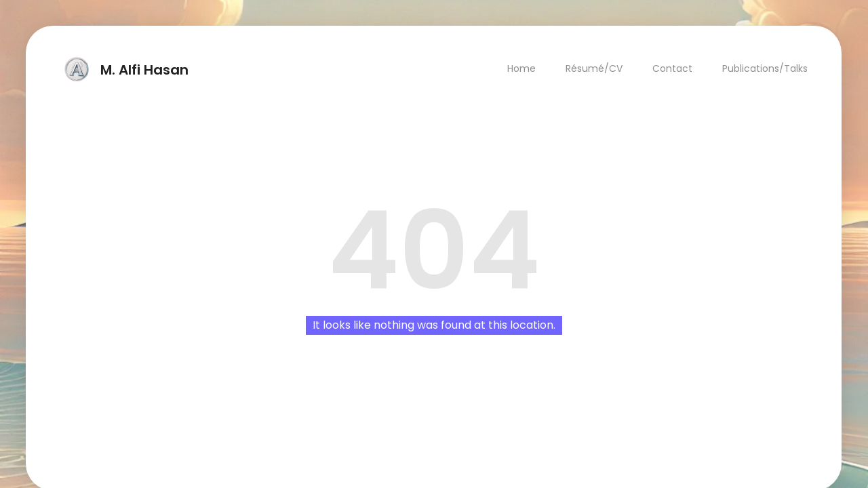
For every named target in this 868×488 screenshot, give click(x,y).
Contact (673, 68)
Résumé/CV (595, 68)
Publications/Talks (766, 68)
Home (522, 68)
